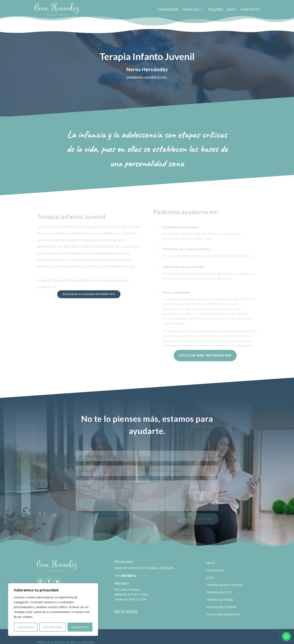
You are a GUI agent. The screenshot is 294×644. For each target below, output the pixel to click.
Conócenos (168, 9)
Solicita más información (205, 353)
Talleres (215, 9)
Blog (232, 9)
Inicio (210, 560)
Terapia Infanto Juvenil (224, 582)
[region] (53, 610)
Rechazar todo (53, 627)
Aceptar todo (80, 627)
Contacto (250, 9)
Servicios (191, 9)
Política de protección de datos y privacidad (65, 639)
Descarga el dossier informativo (89, 291)
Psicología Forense (221, 604)
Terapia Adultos (219, 589)
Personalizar (26, 627)
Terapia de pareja (219, 597)
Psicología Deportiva (223, 611)
